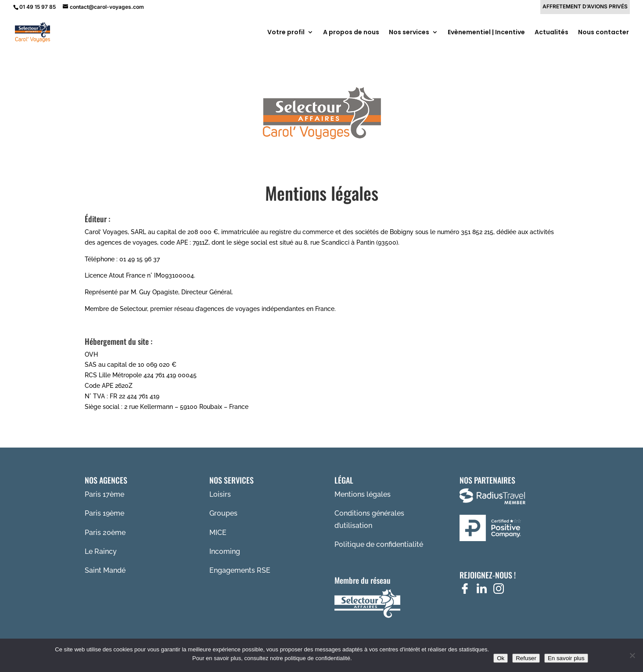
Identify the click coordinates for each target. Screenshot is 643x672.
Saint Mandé (105, 570)
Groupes (223, 513)
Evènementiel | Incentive (486, 33)
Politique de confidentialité (379, 544)
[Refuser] (632, 655)
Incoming (225, 551)
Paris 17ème (104, 494)
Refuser (526, 658)
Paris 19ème (104, 513)
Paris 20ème (105, 533)
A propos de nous (351, 33)
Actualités (551, 33)
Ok (501, 658)
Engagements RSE (240, 570)
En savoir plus (566, 658)
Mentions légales (363, 494)
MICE (218, 533)
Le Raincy (101, 551)
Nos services (409, 33)
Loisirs (220, 494)
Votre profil (286, 33)
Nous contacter (603, 33)
